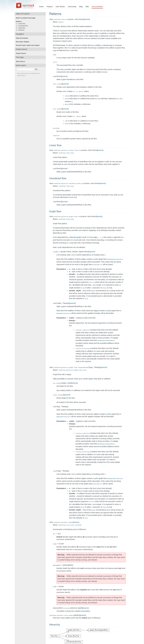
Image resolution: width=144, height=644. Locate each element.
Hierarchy (22, 30)
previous (121, 637)
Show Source (21, 61)
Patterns (19, 22)
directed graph (75, 233)
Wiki (87, 7)
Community (72, 7)
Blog (81, 7)
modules (134, 637)
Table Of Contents (23, 38)
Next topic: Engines (23, 42)
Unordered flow (24, 26)
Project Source (22, 53)
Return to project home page (26, 18)
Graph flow (22, 28)
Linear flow (22, 24)
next (127, 637)
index (141, 637)
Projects (50, 7)
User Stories (60, 7)
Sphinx (108, 642)
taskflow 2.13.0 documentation (13, 637)
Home (41, 7)
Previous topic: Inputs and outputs (28, 45)
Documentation (97, 7)
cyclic (60, 243)
